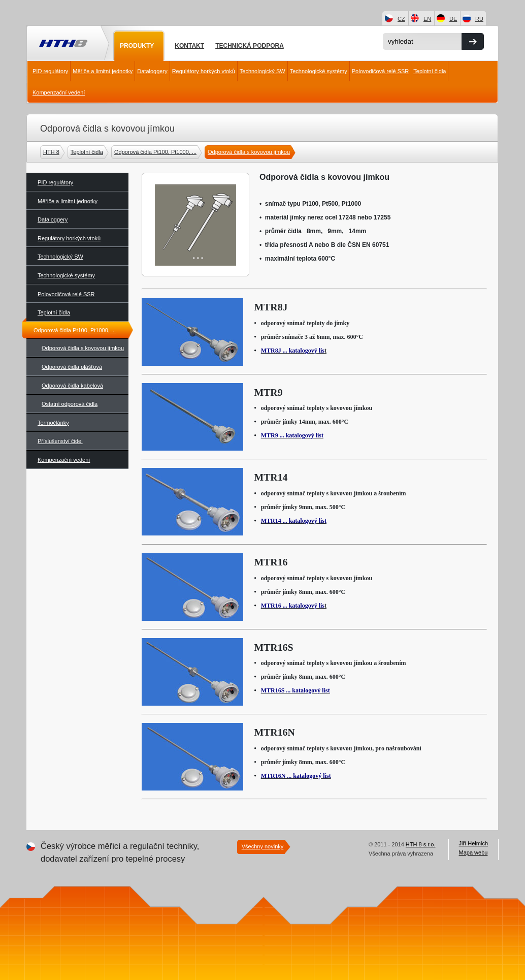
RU (479, 19)
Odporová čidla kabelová (72, 386)
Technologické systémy (319, 71)
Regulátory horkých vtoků (204, 71)
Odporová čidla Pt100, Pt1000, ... (157, 152)
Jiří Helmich (473, 843)
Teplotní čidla (430, 71)
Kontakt (189, 46)
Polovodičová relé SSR (381, 71)
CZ (401, 19)
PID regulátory (50, 71)
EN (427, 19)
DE (453, 19)
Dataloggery (152, 71)
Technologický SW (262, 71)
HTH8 (62, 44)
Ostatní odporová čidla (70, 404)
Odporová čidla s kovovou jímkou (250, 152)
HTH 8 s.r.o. (421, 844)
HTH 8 (53, 152)
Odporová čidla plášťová (72, 367)
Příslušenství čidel (60, 441)
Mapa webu (473, 852)
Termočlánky (53, 423)
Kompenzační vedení (59, 92)
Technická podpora (250, 46)
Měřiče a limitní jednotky (103, 71)
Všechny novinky (263, 846)
